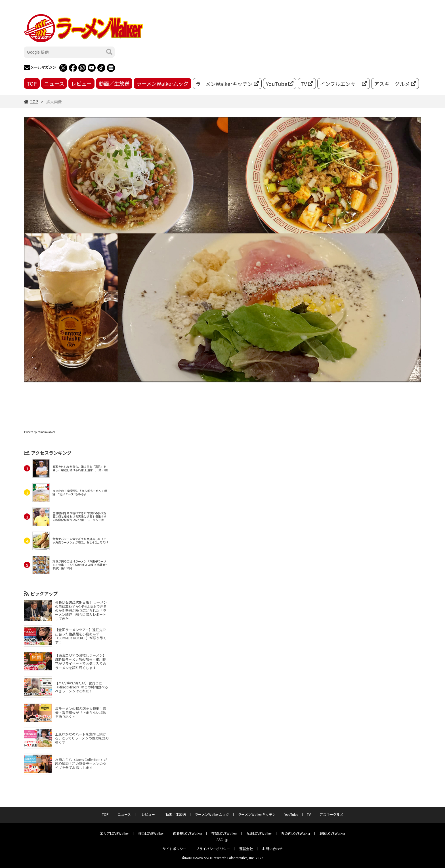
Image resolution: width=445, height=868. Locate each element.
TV (307, 84)
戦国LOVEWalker (332, 833)
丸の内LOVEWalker (296, 833)
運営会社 (246, 849)
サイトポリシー (175, 849)
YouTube (280, 84)
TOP (32, 83)
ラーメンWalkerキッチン (227, 84)
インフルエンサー (344, 84)
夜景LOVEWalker (224, 833)
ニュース (54, 83)
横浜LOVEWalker (151, 833)
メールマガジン (40, 68)
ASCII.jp (222, 839)
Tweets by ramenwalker (39, 432)
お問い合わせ (272, 849)
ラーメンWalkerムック (162, 83)
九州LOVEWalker (259, 833)
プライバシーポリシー (213, 849)
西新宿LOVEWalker (188, 833)
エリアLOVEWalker (114, 833)
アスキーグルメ (395, 84)
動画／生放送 (114, 83)
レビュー (81, 83)
